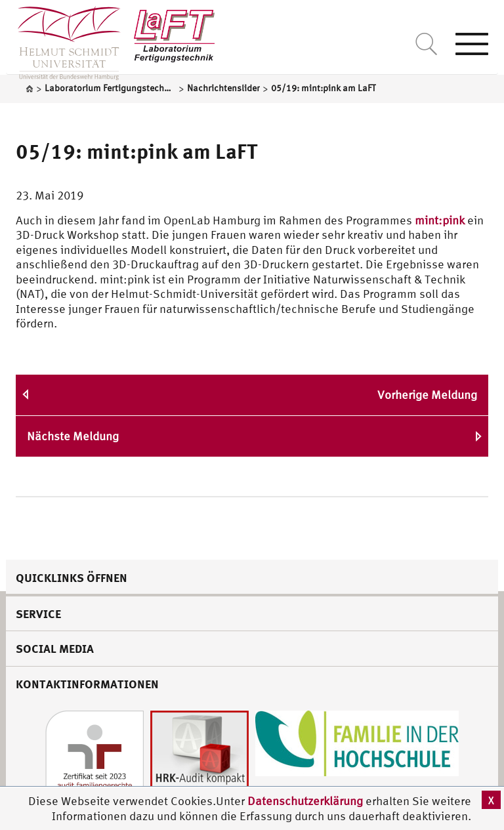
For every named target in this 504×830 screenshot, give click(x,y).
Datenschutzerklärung (305, 801)
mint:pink (440, 220)
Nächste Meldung (73, 436)
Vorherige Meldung (427, 395)
